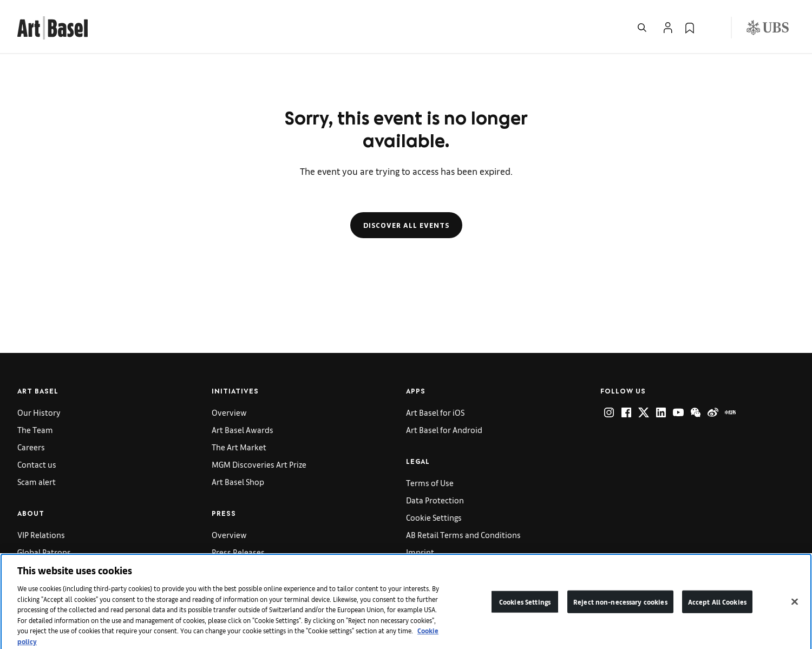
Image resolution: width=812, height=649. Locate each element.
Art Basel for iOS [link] (435, 412)
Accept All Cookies (717, 611)
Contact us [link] (37, 464)
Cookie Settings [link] (434, 517)
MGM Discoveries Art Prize (259, 464)
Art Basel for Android (444, 430)
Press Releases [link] (238, 552)
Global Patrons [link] (44, 552)
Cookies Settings (525, 611)
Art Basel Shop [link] (238, 481)
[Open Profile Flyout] (668, 28)
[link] (53, 26)
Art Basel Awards (243, 430)
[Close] (795, 611)
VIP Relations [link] (41, 535)
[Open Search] (642, 28)
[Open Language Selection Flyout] (711, 28)
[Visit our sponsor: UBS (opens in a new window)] (768, 28)
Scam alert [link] (37, 481)
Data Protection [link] (435, 500)
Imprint (420, 552)
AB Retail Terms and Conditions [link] (463, 535)
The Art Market (239, 447)
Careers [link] (31, 447)
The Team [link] (35, 430)
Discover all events (406, 225)
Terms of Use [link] (430, 483)
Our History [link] (39, 412)
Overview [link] (229, 412)
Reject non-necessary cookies (620, 611)
